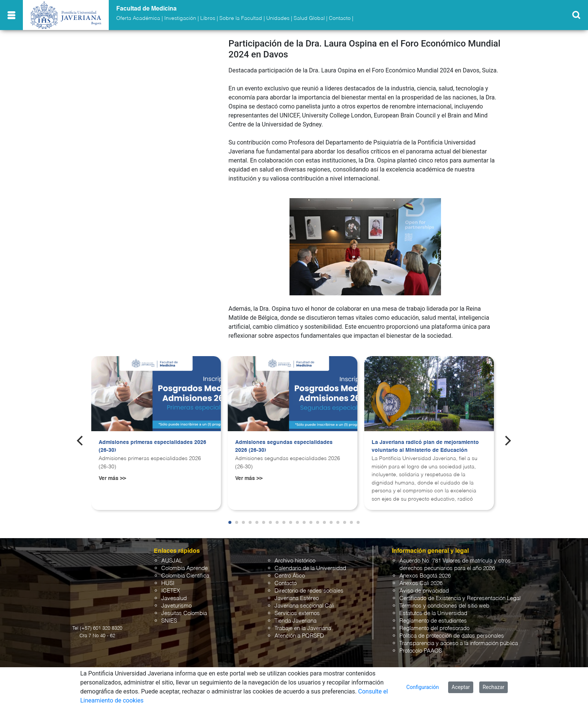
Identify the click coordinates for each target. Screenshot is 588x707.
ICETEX (171, 591)
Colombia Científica (185, 576)
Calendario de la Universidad (310, 568)
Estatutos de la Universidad (433, 613)
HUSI (168, 583)
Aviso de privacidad (424, 591)
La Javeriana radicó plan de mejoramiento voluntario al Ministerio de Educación (425, 447)
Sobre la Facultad (241, 18)
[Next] (507, 441)
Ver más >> (112, 478)
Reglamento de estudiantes (433, 621)
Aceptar (461, 687)
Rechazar (493, 687)
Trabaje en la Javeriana (303, 628)
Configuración (423, 687)
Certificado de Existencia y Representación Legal (460, 598)
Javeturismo (176, 606)
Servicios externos (297, 613)
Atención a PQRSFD (299, 636)
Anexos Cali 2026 (421, 583)
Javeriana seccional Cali (304, 606)
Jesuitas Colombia (184, 613)
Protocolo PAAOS (421, 651)
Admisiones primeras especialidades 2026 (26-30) (152, 447)
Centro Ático (290, 576)
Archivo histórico (295, 561)
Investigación (180, 18)
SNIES (169, 621)
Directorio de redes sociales (309, 591)
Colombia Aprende (184, 568)
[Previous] (81, 441)
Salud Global (309, 18)
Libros (208, 18)
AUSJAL (172, 561)
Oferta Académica (138, 18)
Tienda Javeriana (295, 621)
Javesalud (174, 598)
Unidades (278, 18)
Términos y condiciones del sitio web (444, 606)
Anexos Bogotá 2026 (425, 576)
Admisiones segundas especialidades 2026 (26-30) (284, 447)
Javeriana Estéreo (297, 598)
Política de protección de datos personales (452, 636)
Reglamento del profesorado (434, 628)
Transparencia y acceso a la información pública (459, 643)
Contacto (340, 18)
